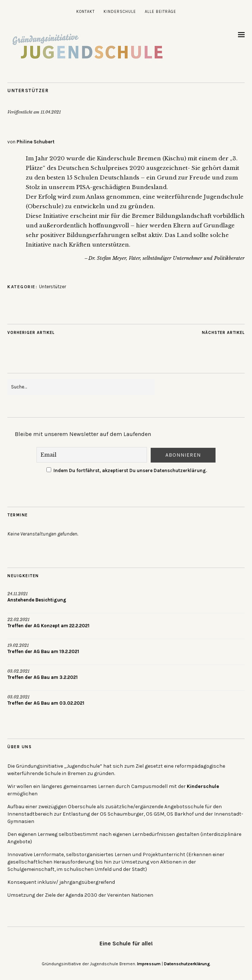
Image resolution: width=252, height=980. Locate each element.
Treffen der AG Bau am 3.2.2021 (43, 677)
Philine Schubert (36, 142)
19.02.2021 (18, 645)
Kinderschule (120, 12)
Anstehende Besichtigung (37, 600)
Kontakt (85, 12)
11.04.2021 (51, 112)
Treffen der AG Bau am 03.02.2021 (46, 703)
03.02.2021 (18, 671)
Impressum (149, 964)
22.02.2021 (18, 620)
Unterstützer (28, 90)
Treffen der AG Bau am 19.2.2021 (43, 651)
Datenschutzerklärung (187, 964)
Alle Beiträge (160, 12)
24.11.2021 (17, 594)
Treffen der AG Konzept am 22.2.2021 (48, 626)
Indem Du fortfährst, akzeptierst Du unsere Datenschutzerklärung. (127, 470)
